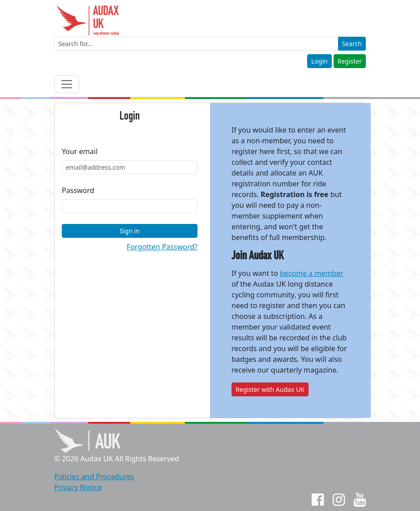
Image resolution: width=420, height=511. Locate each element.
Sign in (129, 231)
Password (78, 190)
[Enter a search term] (196, 44)
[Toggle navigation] (67, 84)
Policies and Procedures (94, 477)
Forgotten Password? (162, 247)
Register (350, 61)
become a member (312, 273)
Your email (80, 151)
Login (319, 61)
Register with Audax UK (270, 389)
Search (352, 44)
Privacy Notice (78, 487)
